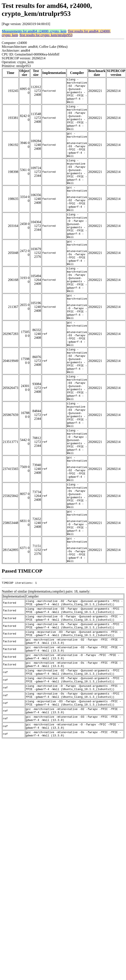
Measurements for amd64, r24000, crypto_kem (34, 31)
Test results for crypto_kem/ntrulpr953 (46, 35)
